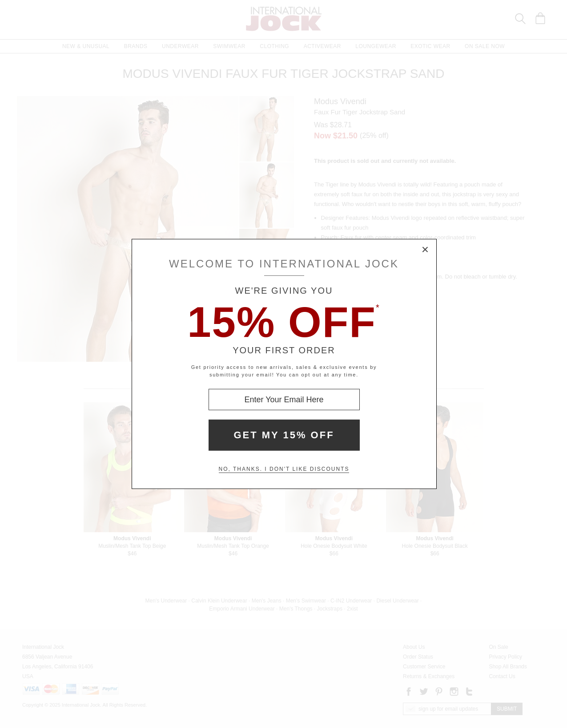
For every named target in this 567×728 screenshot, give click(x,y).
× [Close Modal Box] (426, 250)
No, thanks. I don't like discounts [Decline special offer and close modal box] (284, 469)
